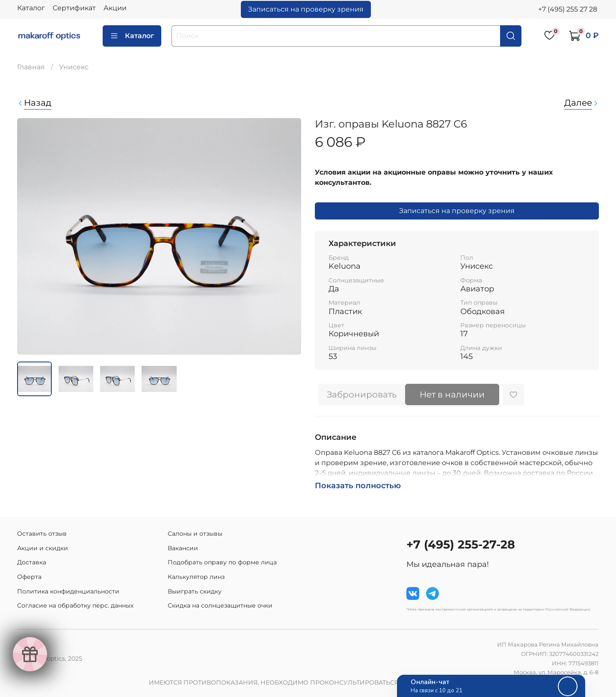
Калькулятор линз (196, 577)
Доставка (32, 562)
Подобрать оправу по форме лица (222, 562)
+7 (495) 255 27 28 (568, 9)
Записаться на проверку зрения (306, 9)
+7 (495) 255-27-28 (461, 544)
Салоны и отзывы (195, 534)
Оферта (29, 577)
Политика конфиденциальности (68, 591)
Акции (115, 8)
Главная (31, 67)
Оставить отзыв (42, 534)
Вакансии (183, 548)
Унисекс (74, 67)
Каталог (31, 8)
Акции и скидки (43, 548)
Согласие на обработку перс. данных (75, 605)
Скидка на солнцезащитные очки (220, 605)
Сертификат (74, 8)
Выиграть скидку (195, 591)
